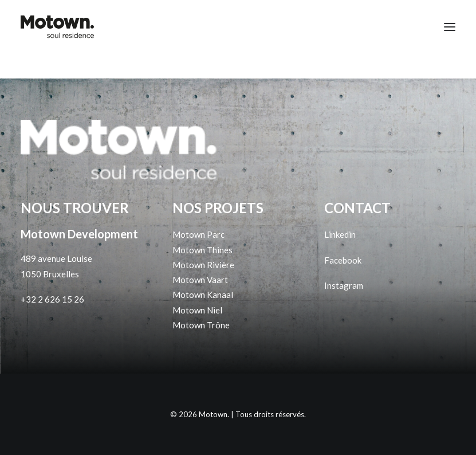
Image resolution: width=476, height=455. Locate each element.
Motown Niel (197, 310)
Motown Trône (201, 325)
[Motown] (57, 27)
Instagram (344, 285)
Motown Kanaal (203, 295)
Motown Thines (202, 250)
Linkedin (340, 234)
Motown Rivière (203, 265)
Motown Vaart (200, 280)
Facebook (343, 260)
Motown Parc (198, 234)
